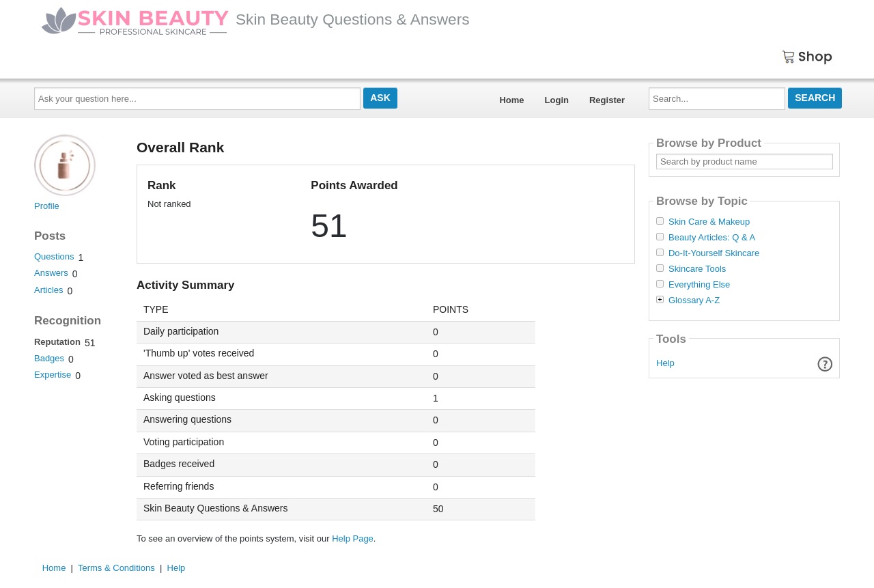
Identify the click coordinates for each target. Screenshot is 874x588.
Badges (49, 358)
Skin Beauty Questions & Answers (255, 19)
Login (557, 100)
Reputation (57, 342)
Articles (49, 290)
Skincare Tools (697, 269)
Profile (47, 206)
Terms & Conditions (116, 568)
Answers (51, 273)
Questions (54, 256)
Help (665, 363)
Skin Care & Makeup (709, 222)
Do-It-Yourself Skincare (714, 253)
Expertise (53, 375)
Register (607, 100)
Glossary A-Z (694, 300)
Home (511, 100)
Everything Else (699, 285)
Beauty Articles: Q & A (712, 238)
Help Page (353, 538)
